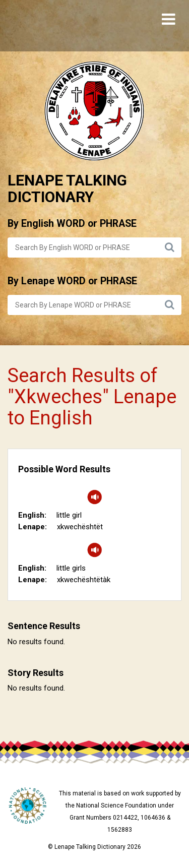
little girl (69, 515)
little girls (71, 568)
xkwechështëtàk (84, 580)
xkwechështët (80, 527)
